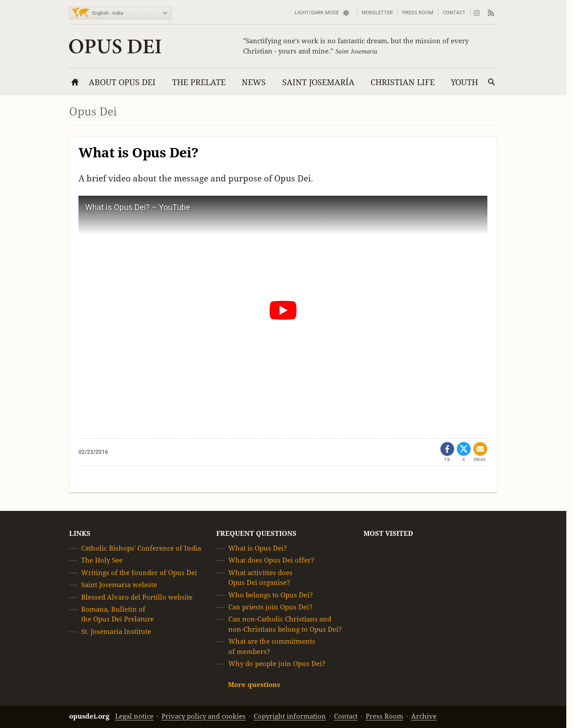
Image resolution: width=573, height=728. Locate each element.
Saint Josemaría (318, 82)
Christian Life (403, 82)
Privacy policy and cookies (204, 716)
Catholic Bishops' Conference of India (141, 548)
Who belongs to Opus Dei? (271, 595)
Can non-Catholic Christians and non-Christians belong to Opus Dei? (285, 624)
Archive (424, 716)
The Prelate (199, 82)
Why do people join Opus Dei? (277, 664)
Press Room (418, 13)
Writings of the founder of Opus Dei (139, 573)
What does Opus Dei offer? (271, 560)
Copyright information (290, 716)
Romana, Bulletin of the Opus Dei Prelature (117, 614)
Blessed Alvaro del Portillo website (137, 597)
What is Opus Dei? (258, 548)
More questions (254, 685)
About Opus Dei (122, 82)
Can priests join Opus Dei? (270, 607)
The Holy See (102, 560)
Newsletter (377, 13)
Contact (454, 13)
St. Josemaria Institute (116, 631)
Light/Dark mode (317, 13)
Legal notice (134, 716)
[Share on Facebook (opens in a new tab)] (447, 452)
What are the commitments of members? (272, 646)
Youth (464, 82)
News (254, 82)
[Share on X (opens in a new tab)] (464, 452)
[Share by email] (480, 452)
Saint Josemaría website (119, 585)
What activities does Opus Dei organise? (260, 578)
